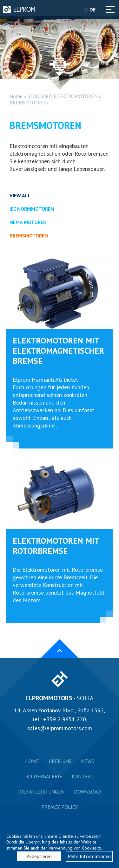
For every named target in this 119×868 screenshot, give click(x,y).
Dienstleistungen (41, 792)
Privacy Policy (60, 807)
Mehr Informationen (89, 856)
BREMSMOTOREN (29, 102)
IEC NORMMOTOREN (32, 209)
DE (95, 10)
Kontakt (83, 776)
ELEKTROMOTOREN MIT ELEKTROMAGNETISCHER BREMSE (58, 351)
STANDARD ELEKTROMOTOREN (63, 96)
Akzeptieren (39, 856)
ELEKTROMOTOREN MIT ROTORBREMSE (56, 546)
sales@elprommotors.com (60, 728)
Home (16, 96)
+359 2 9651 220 (65, 719)
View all (20, 195)
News (87, 761)
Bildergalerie (44, 776)
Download (87, 792)
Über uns (60, 761)
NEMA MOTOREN (28, 222)
